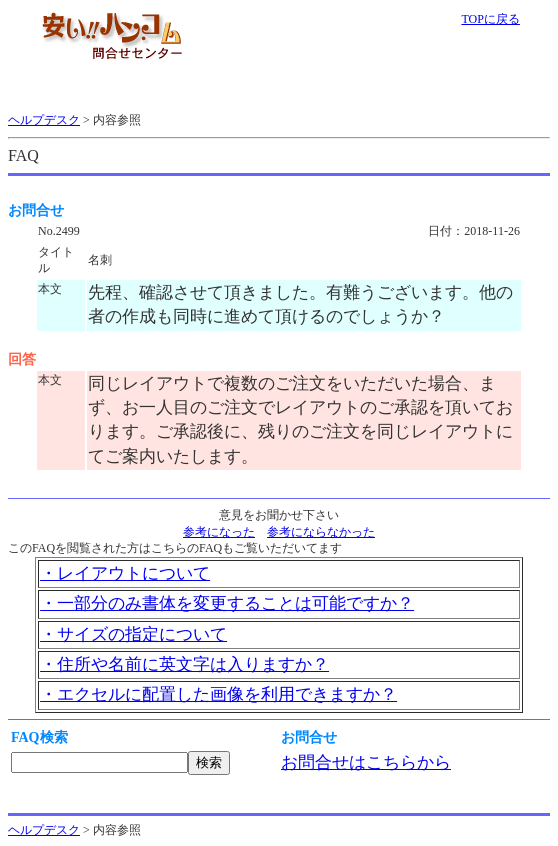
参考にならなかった (321, 532)
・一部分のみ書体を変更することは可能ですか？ (227, 603)
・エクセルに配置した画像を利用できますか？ (218, 694)
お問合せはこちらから (366, 762)
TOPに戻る (490, 19)
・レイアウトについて (125, 573)
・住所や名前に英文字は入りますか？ (184, 664)
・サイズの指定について (133, 634)
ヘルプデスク (44, 120)
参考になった (219, 532)
